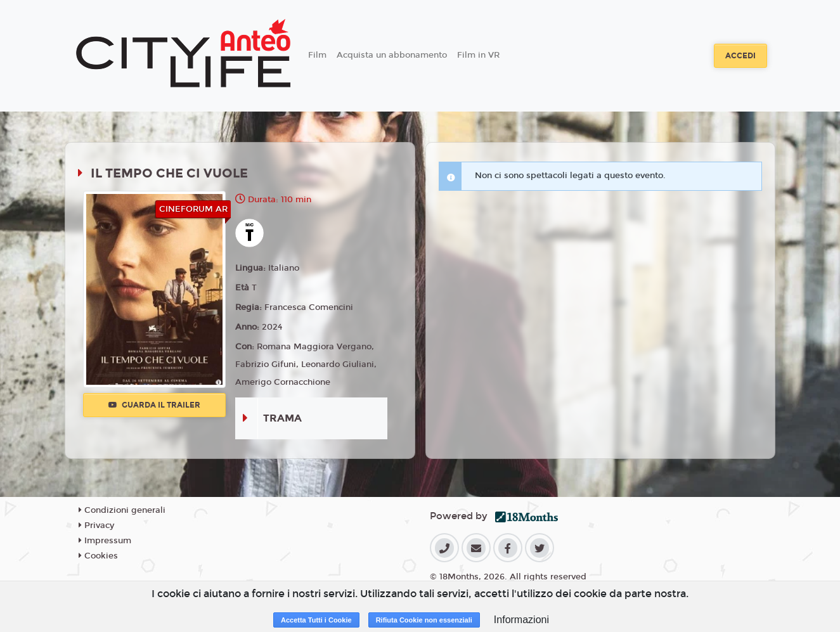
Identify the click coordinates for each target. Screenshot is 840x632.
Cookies (98, 556)
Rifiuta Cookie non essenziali (424, 620)
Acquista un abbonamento (392, 55)
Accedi (740, 56)
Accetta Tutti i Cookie (316, 620)
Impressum (105, 541)
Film (317, 55)
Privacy (96, 526)
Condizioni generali (122, 510)
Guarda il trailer (154, 405)
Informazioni (521, 620)
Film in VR (478, 55)
